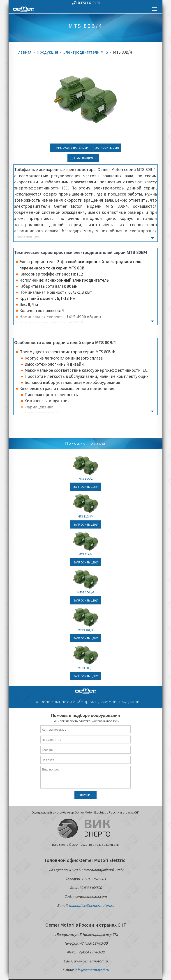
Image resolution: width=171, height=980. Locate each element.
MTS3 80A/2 (85, 630)
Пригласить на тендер (71, 148)
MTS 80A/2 (86, 479)
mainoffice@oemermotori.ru (91, 905)
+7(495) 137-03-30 (86, 3)
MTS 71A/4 (86, 554)
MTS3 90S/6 (85, 668)
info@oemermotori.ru (91, 970)
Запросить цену (107, 148)
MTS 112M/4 (85, 516)
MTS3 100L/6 (86, 592)
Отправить (85, 795)
